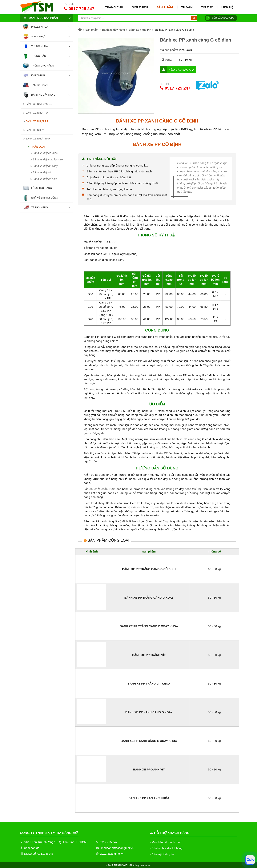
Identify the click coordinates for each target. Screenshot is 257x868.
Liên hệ (227, 7)
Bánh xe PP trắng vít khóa (149, 683)
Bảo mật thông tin (163, 854)
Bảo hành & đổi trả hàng (167, 848)
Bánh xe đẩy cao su (39, 104)
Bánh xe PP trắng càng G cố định (149, 569)
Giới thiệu (140, 7)
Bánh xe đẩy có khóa (45, 153)
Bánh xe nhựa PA (37, 113)
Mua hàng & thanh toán (167, 842)
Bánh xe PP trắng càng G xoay (149, 598)
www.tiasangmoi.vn (112, 854)
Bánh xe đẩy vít (42, 172)
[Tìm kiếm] (194, 18)
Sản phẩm (165, 7)
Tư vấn (187, 7)
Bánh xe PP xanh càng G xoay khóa (149, 741)
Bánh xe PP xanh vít (149, 769)
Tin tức (207, 7)
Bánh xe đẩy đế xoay (45, 166)
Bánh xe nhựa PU (37, 130)
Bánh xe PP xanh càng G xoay (149, 712)
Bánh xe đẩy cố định (45, 179)
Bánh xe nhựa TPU (38, 139)
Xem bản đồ (32, 848)
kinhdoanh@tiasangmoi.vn (117, 848)
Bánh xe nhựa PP (37, 121)
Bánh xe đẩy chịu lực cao (48, 159)
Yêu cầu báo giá (220, 18)
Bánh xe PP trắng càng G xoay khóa (149, 626)
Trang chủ (114, 7)
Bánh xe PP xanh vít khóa (149, 798)
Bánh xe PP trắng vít (149, 655)
